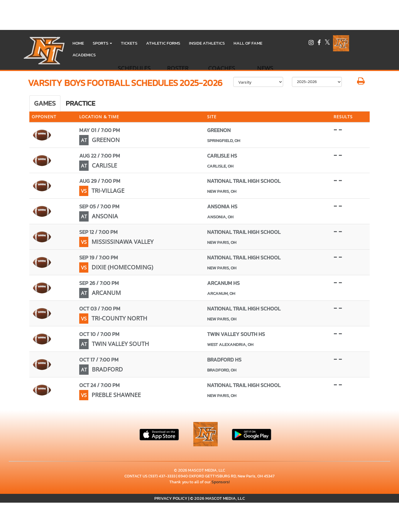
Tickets (129, 43)
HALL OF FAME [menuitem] (248, 43)
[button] (102, 43)
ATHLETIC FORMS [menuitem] (163, 43)
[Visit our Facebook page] (319, 43)
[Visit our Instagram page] (312, 43)
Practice (81, 103)
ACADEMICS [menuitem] (84, 55)
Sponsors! (221, 482)
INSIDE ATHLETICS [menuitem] (207, 43)
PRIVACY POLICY (171, 498)
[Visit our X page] (327, 43)
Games (45, 103)
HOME (78, 43)
